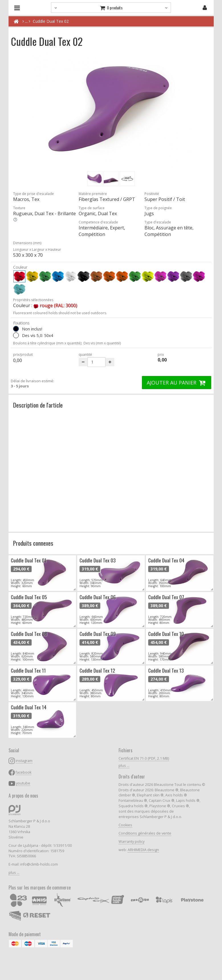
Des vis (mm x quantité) (102, 343)
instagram (24, 761)
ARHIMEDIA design (143, 850)
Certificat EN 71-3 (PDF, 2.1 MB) (144, 758)
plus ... (14, 873)
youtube (23, 783)
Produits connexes (33, 543)
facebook (24, 772)
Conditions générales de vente (145, 833)
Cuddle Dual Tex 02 (51, 21)
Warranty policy (132, 842)
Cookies (125, 825)
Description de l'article (38, 405)
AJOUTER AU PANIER (177, 383)
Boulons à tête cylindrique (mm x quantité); (48, 343)
